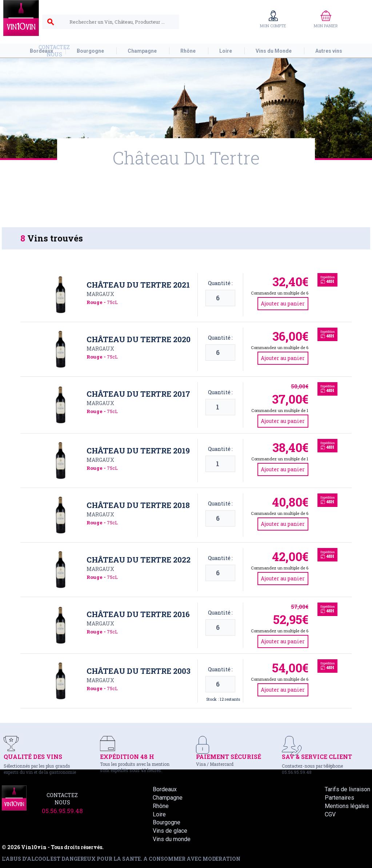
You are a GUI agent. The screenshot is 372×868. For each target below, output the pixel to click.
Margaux (100, 294)
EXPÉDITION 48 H (127, 757)
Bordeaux (165, 789)
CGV (330, 814)
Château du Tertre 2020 (139, 339)
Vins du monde (172, 839)
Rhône (161, 806)
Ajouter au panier (283, 303)
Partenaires (339, 798)
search (51, 22)
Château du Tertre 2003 (139, 671)
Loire (159, 814)
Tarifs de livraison (347, 789)
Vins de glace (170, 831)
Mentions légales (347, 806)
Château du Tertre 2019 (138, 451)
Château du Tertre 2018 (138, 505)
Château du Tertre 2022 (139, 560)
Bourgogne (167, 822)
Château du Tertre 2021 (138, 285)
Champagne (168, 798)
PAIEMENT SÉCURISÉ (229, 757)
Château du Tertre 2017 (138, 394)
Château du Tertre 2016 (138, 614)
